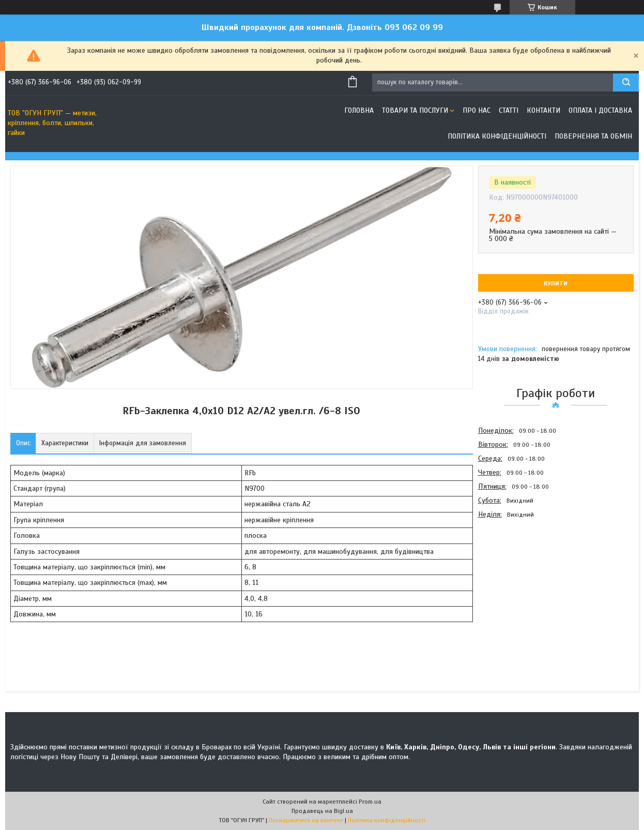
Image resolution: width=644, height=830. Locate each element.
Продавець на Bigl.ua (322, 811)
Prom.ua (370, 802)
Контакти (543, 110)
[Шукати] (626, 82)
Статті (509, 110)
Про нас (477, 110)
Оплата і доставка (600, 110)
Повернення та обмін (593, 136)
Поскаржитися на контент (306, 820)
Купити (556, 283)
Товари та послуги (415, 110)
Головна (359, 110)
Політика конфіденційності (497, 136)
